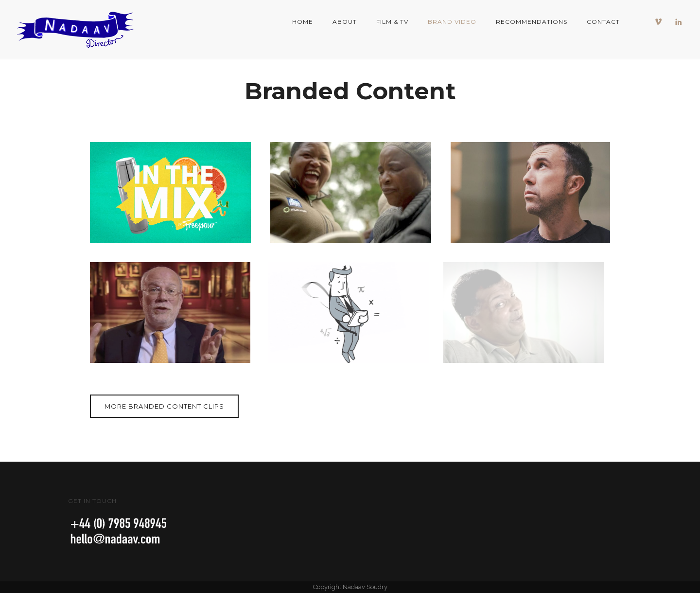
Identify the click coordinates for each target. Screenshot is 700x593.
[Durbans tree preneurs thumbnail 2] (351, 192)
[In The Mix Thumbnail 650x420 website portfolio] (170, 192)
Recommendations (532, 22)
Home (303, 22)
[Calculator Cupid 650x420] (344, 313)
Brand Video (452, 22)
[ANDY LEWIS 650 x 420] (531, 192)
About (345, 22)
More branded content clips (164, 406)
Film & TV (392, 22)
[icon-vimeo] (661, 22)
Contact (603, 22)
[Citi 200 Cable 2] (168, 313)
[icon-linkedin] (679, 22)
